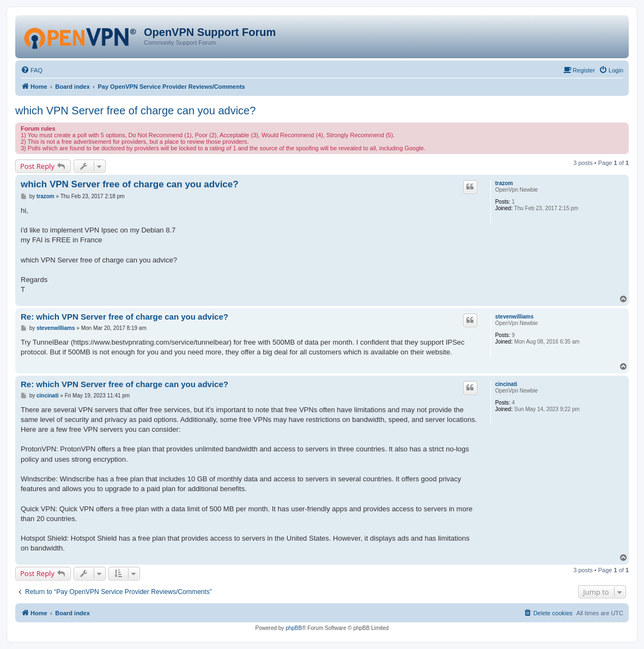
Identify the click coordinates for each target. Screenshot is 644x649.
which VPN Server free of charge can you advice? (135, 111)
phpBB (294, 628)
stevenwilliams (515, 317)
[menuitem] (32, 70)
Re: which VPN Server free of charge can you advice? (124, 317)
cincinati (506, 384)
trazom (504, 183)
